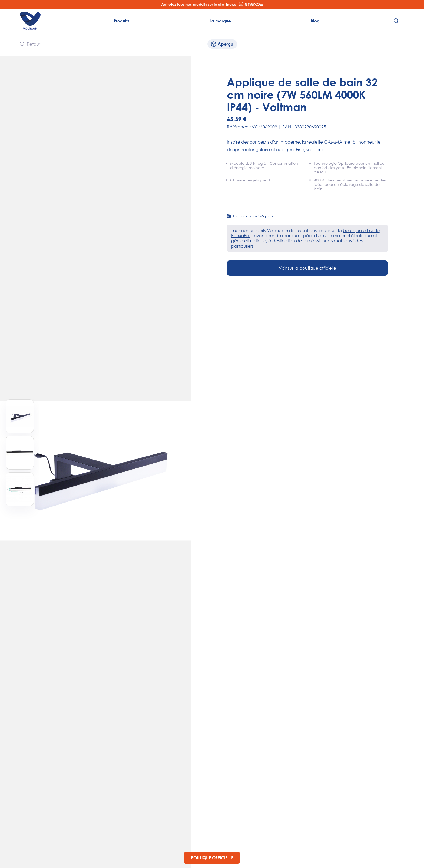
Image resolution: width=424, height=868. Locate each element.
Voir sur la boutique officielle (307, 268)
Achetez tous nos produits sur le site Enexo (212, 4)
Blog (315, 21)
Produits (122, 21)
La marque (220, 21)
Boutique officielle (212, 858)
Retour (30, 44)
